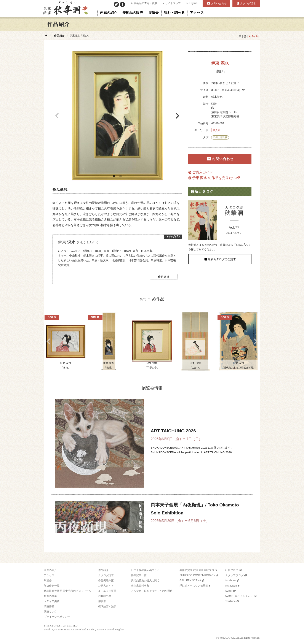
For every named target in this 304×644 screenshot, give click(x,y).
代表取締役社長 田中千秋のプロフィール (68, 591)
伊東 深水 (220, 63)
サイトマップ (173, 3)
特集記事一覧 (139, 575)
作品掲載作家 (106, 581)
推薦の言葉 (50, 596)
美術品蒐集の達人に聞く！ (147, 581)
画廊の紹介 (50, 570)
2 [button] (120, 176)
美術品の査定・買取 (146, 3)
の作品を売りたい (214, 178)
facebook (231, 581)
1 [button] (114, 176)
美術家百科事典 (140, 586)
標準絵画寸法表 (107, 606)
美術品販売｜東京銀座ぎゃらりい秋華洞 (65, 9)
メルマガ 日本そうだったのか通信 (152, 591)
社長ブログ (232, 570)
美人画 (217, 130)
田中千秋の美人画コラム (145, 570)
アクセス (49, 575)
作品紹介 (59, 36)
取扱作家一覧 (52, 586)
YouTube (230, 601)
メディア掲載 (52, 601)
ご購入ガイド (203, 172)
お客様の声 (105, 596)
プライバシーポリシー (57, 617)
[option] (117, 116)
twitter (229, 591)
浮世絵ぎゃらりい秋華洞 (194, 586)
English (193, 3)
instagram (231, 586)
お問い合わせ (219, 3)
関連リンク (50, 612)
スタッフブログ (234, 575)
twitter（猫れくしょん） (239, 596)
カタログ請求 (248, 3)
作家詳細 (164, 277)
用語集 (102, 601)
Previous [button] (57, 116)
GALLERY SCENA (190, 581)
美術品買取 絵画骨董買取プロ (197, 570)
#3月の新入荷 (220, 137)
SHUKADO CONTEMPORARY (197, 575)
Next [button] (178, 116)
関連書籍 (49, 606)
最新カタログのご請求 (222, 259)
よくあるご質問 (107, 591)
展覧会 (48, 581)
